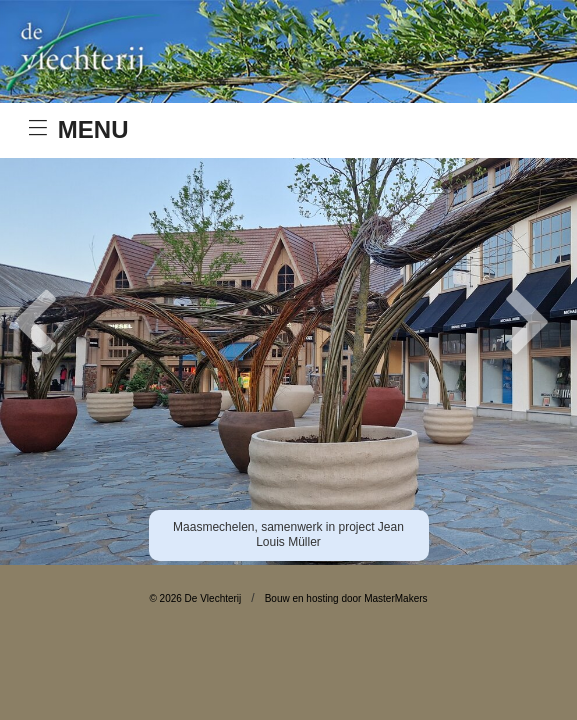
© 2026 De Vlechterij (195, 598)
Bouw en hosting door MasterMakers (346, 598)
